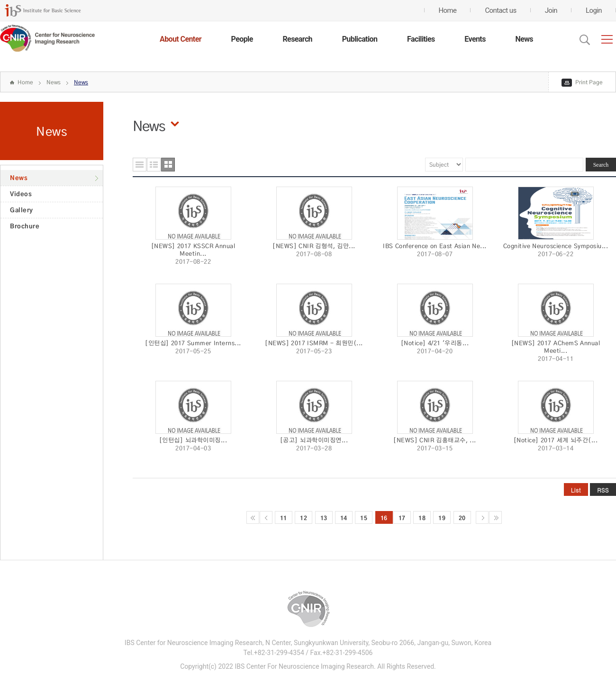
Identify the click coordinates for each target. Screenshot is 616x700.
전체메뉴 (607, 39)
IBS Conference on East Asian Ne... (435, 246)
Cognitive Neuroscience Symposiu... (556, 246)
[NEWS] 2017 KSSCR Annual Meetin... (193, 250)
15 (364, 518)
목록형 (140, 165)
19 (442, 518)
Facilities (421, 39)
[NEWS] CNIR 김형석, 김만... (314, 246)
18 (422, 518)
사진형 (168, 165)
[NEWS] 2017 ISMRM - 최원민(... (314, 343)
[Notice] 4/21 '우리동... (435, 343)
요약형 (154, 165)
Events (475, 39)
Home (25, 82)
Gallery (22, 210)
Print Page (589, 82)
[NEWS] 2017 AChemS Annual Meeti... (556, 347)
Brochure (25, 226)
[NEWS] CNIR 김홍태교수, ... (435, 440)
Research (297, 39)
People (242, 39)
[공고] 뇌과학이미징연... (314, 440)
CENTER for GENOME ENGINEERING (47, 38)
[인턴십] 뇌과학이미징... (193, 440)
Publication (360, 39)
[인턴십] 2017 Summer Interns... (193, 343)
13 (324, 518)
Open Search (585, 40)
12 (303, 518)
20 (462, 518)
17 (402, 518)
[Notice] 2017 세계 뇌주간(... (556, 440)
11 (284, 518)
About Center (181, 39)
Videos (21, 194)
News (524, 39)
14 (344, 518)
